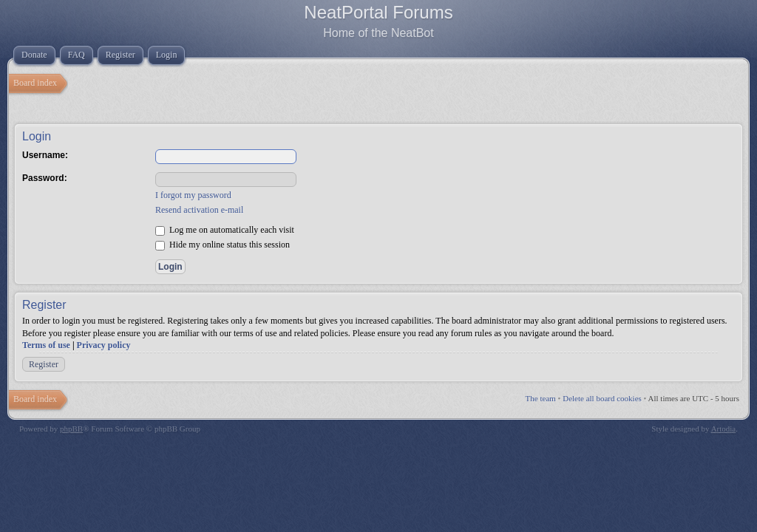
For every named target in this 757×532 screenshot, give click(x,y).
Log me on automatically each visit (225, 230)
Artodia (724, 429)
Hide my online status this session (223, 245)
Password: (45, 178)
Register (44, 364)
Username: (45, 155)
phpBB (71, 429)
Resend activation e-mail (199, 210)
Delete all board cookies (602, 398)
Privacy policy (104, 345)
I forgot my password (193, 195)
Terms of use (46, 345)
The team (541, 398)
